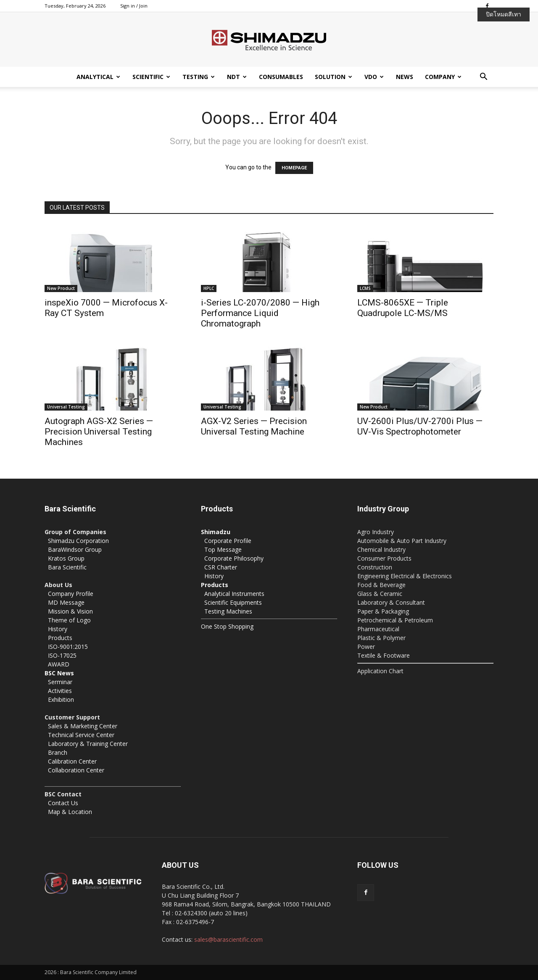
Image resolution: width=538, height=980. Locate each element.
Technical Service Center (81, 735)
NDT (237, 77)
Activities (60, 691)
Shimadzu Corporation (78, 541)
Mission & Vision (70, 611)
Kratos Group (66, 558)
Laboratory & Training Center (88, 744)
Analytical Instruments (234, 594)
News (405, 77)
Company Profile (71, 594)
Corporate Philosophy (234, 558)
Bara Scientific (67, 567)
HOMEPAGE (294, 168)
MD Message (66, 602)
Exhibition (61, 699)
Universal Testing (66, 407)
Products (60, 638)
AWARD (59, 664)
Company (443, 77)
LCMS (365, 288)
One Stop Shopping (227, 626)
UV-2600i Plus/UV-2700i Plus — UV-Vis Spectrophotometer (420, 426)
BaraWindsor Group (75, 549)
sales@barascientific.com (228, 939)
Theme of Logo (69, 620)
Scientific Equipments (233, 602)
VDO (374, 77)
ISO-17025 (62, 655)
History (58, 629)
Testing (199, 77)
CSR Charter (221, 567)
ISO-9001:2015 (68, 647)
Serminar (60, 682)
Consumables (281, 77)
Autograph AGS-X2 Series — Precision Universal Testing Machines (99, 432)
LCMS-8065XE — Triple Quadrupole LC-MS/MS (403, 308)
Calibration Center (72, 761)
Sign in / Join (134, 6)
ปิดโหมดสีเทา (504, 14)
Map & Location (70, 812)
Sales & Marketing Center (83, 726)
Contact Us (63, 803)
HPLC (209, 288)
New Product (61, 288)
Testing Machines (228, 611)
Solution (334, 77)
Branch (58, 752)
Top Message (223, 549)
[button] (483, 78)
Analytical (98, 77)
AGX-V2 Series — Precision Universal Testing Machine (254, 426)
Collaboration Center (76, 770)
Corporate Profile (228, 541)
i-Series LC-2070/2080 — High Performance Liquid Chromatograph (260, 313)
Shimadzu (216, 532)
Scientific (151, 77)
